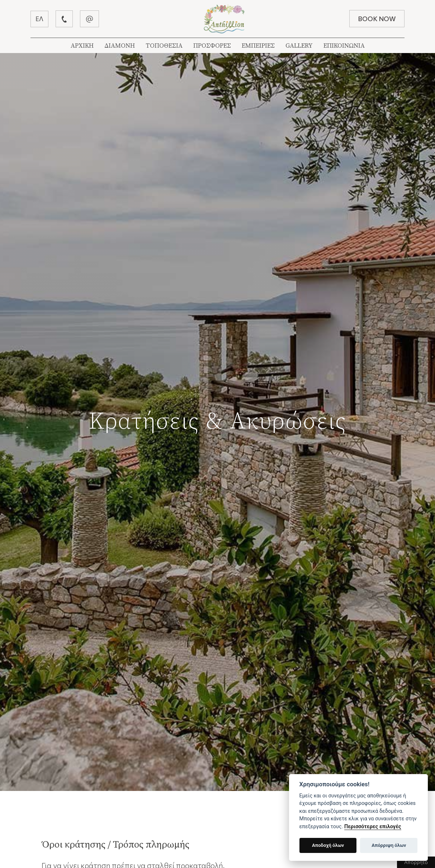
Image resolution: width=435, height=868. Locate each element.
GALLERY (299, 46)
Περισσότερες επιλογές (373, 827)
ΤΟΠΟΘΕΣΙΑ (164, 46)
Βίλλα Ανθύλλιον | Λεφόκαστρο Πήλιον (224, 19)
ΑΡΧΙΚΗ (82, 46)
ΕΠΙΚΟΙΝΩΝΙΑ (344, 46)
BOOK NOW (377, 19)
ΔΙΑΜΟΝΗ (120, 46)
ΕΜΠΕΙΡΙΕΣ (258, 46)
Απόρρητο (416, 862)
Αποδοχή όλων (328, 845)
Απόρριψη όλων (389, 845)
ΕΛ (39, 19)
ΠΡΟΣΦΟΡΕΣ (212, 46)
